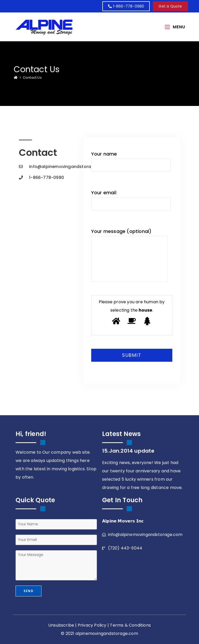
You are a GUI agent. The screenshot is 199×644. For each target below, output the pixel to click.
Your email (131, 200)
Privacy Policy (92, 625)
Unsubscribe (61, 625)
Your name (131, 161)
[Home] (16, 78)
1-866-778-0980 (126, 6)
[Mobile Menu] (175, 27)
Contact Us (32, 78)
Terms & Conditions (130, 625)
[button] (170, 6)
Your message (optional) (130, 255)
